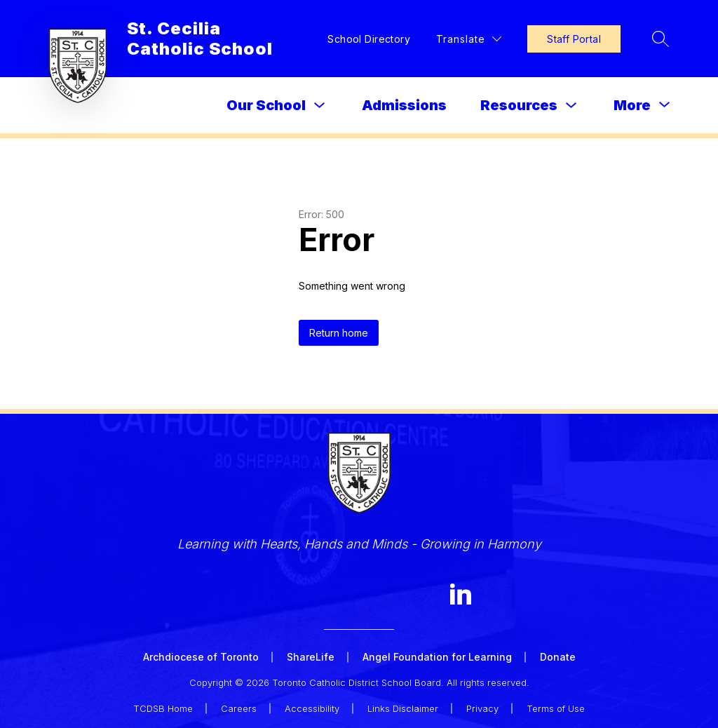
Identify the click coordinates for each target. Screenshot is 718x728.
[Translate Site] (469, 39)
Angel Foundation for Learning (437, 657)
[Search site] (661, 39)
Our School (266, 105)
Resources (519, 105)
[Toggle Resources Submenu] (571, 106)
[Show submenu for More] (632, 105)
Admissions (404, 105)
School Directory (369, 39)
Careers (239, 708)
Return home (339, 333)
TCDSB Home (163, 708)
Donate (558, 657)
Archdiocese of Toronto (201, 657)
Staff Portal (574, 39)
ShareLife (311, 657)
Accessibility (312, 708)
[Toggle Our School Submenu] (320, 106)
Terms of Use (556, 708)
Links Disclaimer (403, 708)
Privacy (482, 708)
